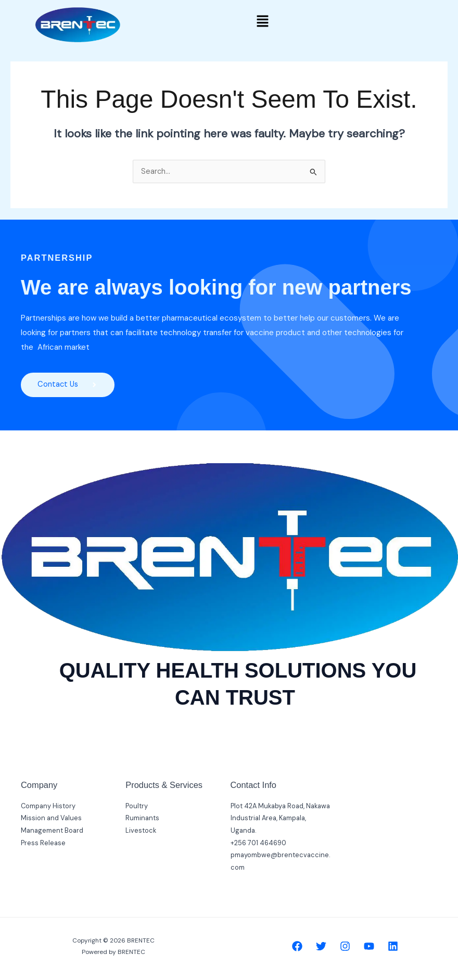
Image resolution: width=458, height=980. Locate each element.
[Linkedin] (393, 947)
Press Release (43, 843)
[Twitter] (321, 947)
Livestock (141, 830)
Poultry (137, 806)
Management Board (52, 830)
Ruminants (142, 818)
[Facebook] (297, 947)
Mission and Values (51, 818)
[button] (262, 22)
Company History (48, 806)
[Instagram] (345, 947)
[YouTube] (369, 947)
